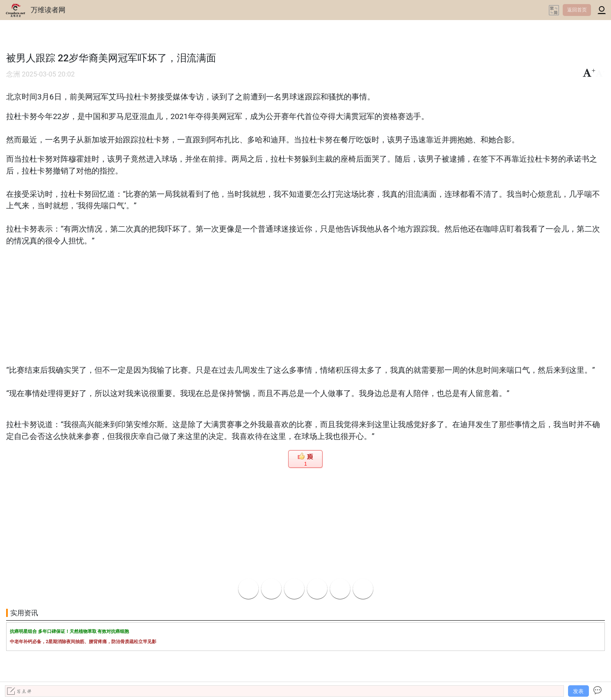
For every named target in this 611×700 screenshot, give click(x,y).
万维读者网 (48, 10)
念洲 (13, 74)
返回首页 (577, 10)
